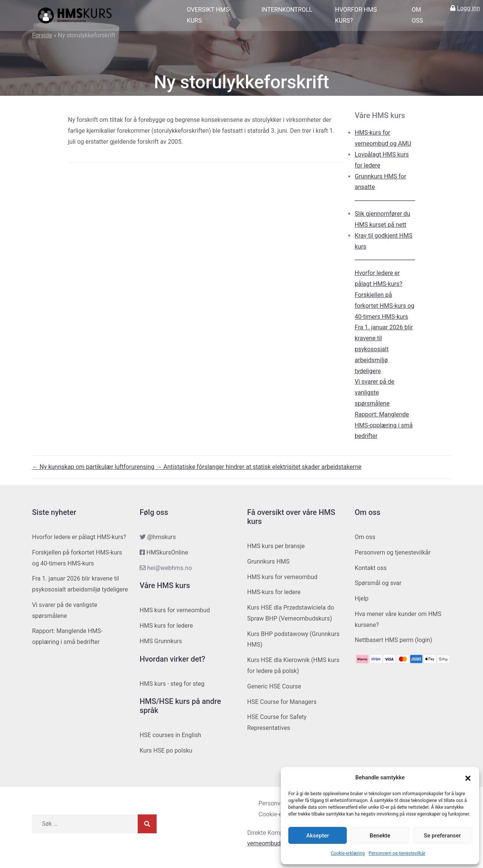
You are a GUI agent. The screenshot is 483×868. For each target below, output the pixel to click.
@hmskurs (162, 537)
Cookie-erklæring (348, 853)
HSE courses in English (170, 735)
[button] (468, 778)
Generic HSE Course (274, 686)
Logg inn (468, 8)
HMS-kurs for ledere (274, 592)
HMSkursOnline (167, 552)
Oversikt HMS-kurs (209, 15)
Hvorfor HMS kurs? (356, 15)
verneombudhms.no (274, 843)
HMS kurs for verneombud (175, 610)
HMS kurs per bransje (276, 546)
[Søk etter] (85, 824)
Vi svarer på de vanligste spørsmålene (375, 393)
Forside (42, 35)
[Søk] (147, 824)
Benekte (380, 836)
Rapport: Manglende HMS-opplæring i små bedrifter (384, 425)
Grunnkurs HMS (268, 562)
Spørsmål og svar (378, 583)
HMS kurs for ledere (166, 626)
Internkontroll (287, 10)
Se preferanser (442, 836)
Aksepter (318, 836)
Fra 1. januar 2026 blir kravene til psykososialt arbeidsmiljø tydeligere (384, 349)
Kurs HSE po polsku (166, 750)
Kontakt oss (371, 568)
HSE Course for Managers (282, 702)
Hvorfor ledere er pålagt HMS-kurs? (79, 537)
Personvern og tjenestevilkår (397, 853)
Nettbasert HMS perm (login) (393, 640)
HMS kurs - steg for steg (172, 684)
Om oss (417, 15)
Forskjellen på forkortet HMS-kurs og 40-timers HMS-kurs (385, 306)
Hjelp (362, 598)
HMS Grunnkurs (161, 641)
